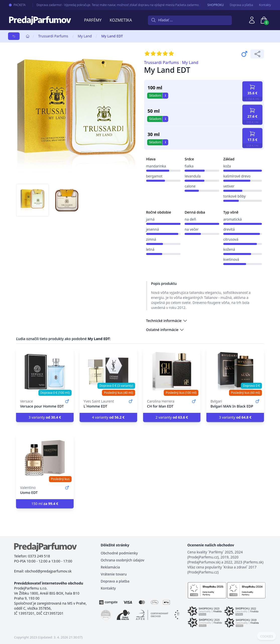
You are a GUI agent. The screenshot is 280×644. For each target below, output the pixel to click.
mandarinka (156, 166)
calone (190, 186)
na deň (190, 219)
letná (150, 249)
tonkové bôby (234, 196)
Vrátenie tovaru (114, 574)
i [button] (165, 95)
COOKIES (267, 636)
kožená (229, 249)
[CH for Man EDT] (172, 372)
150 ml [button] (45, 504)
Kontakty (265, 5)
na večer (192, 229)
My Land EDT (112, 36)
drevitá (229, 229)
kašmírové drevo (237, 176)
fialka (189, 166)
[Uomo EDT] (45, 458)
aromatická (233, 219)
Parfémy (93, 20)
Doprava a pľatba (241, 5)
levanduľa (193, 176)
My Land (85, 36)
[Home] (28, 36)
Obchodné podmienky (119, 553)
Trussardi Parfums (53, 36)
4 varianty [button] (108, 417)
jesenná (153, 229)
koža (227, 166)
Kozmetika (121, 20)
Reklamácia (110, 567)
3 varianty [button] (45, 417)
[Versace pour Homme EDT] (45, 372)
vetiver (229, 186)
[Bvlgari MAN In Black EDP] (235, 372)
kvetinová (231, 259)
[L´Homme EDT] (108, 372)
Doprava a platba (115, 581)
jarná (150, 219)
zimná (151, 239)
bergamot (154, 176)
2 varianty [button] (172, 417)
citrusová (231, 239)
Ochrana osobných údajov (123, 560)
